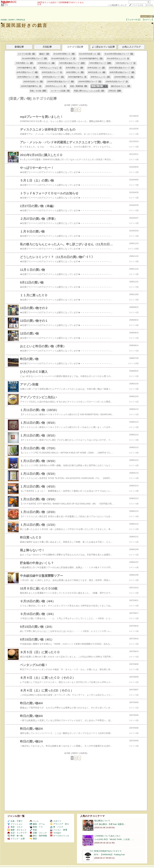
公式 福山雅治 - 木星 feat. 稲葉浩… (110, 824)
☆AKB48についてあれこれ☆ (107, 836)
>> (117, 5)
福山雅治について (102, 821)
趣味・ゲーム (37, 824)
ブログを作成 (138, 5)
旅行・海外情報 (38, 836)
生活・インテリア (17, 833)
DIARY (12, 20)
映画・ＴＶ (36, 827)
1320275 (146, 16)
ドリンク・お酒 (16, 839)
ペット (34, 821)
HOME (4, 20)
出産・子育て (15, 821)
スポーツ (56, 821)
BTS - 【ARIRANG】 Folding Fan (110, 855)
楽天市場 (149, 5)
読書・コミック (38, 833)
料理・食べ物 (15, 836)
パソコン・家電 (59, 830)
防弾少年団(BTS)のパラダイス (108, 851)
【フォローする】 (133, 20)
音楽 (6, 5)
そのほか (56, 833)
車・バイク (57, 827)
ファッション (15, 824)
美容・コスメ (15, 827)
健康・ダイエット (17, 830)
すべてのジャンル (60, 836)
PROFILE (21, 20)
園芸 (33, 839)
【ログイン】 (148, 20)
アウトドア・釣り (60, 824)
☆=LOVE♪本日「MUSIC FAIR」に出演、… (114, 839)
